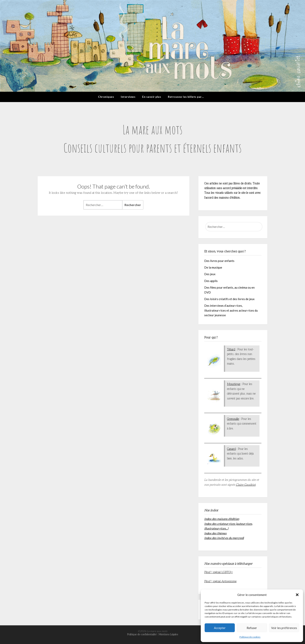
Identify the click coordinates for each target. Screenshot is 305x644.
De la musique (213, 267)
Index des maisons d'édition (222, 519)
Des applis (211, 281)
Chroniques (106, 97)
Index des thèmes (215, 533)
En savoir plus (152, 97)
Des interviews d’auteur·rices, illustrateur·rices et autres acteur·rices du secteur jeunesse (231, 310)
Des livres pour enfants (219, 261)
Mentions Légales (168, 634)
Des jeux (210, 274)
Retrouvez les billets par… (186, 97)
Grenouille (233, 419)
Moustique (234, 384)
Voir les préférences (284, 628)
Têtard (231, 349)
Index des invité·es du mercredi (224, 538)
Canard (231, 449)
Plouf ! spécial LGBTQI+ (219, 572)
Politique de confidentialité (142, 634)
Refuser (252, 628)
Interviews (128, 97)
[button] (297, 595)
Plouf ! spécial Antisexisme (220, 581)
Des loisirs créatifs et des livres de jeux (229, 299)
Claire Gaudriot (246, 485)
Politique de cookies (250, 637)
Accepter (220, 628)
